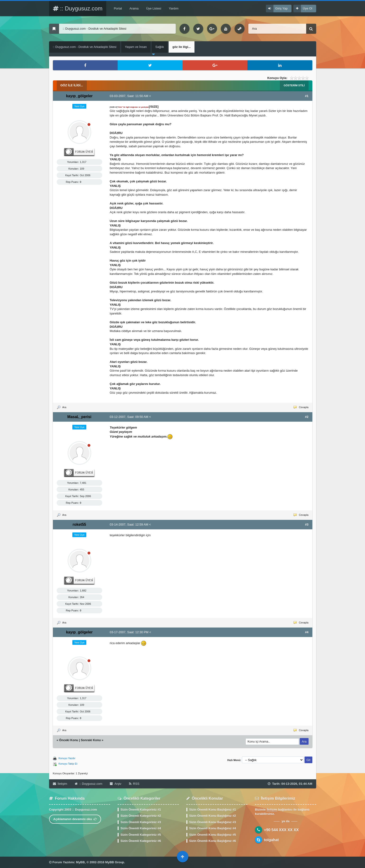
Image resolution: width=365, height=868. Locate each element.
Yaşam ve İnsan (136, 47)
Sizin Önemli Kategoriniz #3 (141, 822)
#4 (307, 632)
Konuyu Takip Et (68, 764)
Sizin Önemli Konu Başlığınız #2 (213, 816)
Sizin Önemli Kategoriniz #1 (141, 810)
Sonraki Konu (91, 740)
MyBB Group (115, 862)
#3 (307, 524)
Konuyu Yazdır (67, 758)
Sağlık (160, 47)
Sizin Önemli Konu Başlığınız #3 (213, 822)
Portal (118, 8)
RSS (134, 784)
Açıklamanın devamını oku (75, 819)
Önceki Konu (69, 740)
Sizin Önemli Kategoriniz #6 (141, 841)
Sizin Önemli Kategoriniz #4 (141, 828)
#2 (307, 417)
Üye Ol (308, 8)
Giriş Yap (282, 8)
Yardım (174, 8)
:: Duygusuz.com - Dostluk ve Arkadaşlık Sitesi (85, 47)
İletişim (60, 784)
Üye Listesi (154, 8)
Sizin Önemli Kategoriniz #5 (141, 835)
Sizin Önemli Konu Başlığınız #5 (213, 835)
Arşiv (116, 784)
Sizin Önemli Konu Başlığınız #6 (213, 841)
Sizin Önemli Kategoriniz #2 (141, 816)
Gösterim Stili (294, 85)
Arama (134, 8)
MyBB (81, 862)
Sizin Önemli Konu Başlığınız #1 (213, 810)
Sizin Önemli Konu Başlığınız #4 (213, 828)
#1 (307, 96)
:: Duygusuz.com (78, 8)
